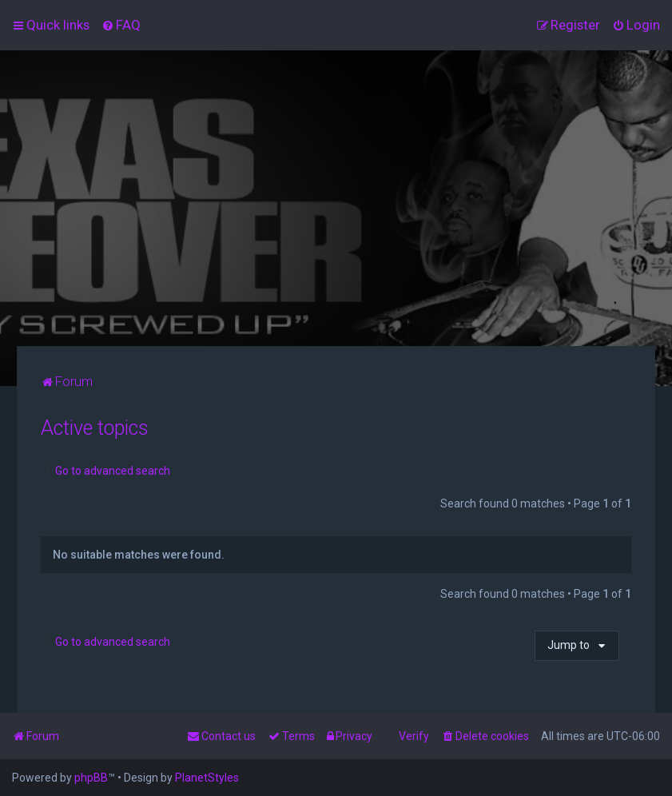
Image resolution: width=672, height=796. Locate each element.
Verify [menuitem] (414, 736)
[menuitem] (121, 25)
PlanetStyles (207, 778)
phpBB (91, 778)
